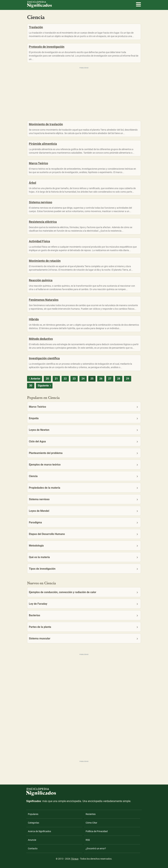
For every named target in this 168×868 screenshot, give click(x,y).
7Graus (75, 859)
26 (101, 379)
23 (74, 379)
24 (83, 379)
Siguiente (45, 386)
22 (65, 379)
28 (119, 379)
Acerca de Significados (39, 831)
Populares (33, 814)
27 (110, 379)
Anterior (34, 379)
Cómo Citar (91, 823)
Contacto (33, 848)
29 (128, 379)
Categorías (34, 823)
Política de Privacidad (97, 831)
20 (47, 379)
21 (56, 379)
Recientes (91, 814)
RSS (88, 840)
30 (31, 386)
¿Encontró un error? (96, 848)
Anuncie (32, 840)
